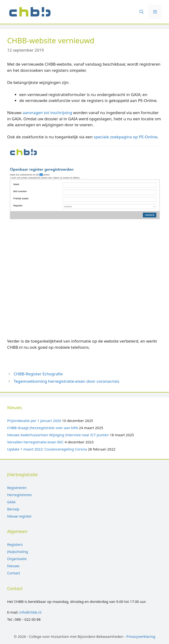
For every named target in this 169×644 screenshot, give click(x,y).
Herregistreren (20, 495)
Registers (15, 544)
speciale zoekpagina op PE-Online (125, 137)
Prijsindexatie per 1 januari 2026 (34, 421)
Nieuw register (19, 516)
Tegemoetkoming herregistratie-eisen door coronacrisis (66, 381)
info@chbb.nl (30, 612)
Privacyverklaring (141, 636)
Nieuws (13, 566)
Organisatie (17, 559)
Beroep (13, 509)
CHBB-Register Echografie (38, 374)
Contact (14, 573)
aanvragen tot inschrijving (47, 113)
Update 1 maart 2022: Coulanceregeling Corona (47, 449)
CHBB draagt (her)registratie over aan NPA (43, 428)
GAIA (11, 502)
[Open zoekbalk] (142, 12)
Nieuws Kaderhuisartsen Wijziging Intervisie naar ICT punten (58, 435)
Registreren (17, 488)
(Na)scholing (18, 552)
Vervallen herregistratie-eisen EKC (35, 442)
